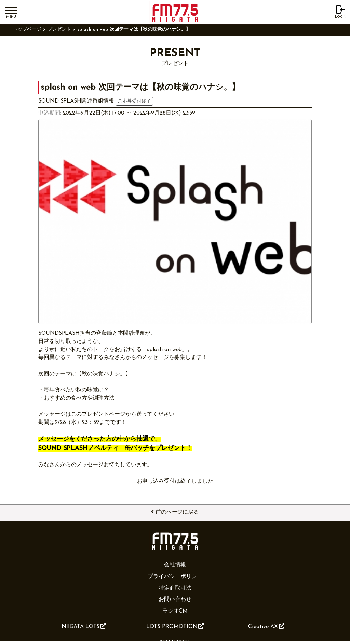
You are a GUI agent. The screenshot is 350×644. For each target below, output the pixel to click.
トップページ (27, 30)
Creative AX (266, 626)
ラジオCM (175, 611)
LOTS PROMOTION (175, 626)
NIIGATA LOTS (84, 626)
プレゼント (59, 30)
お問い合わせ (175, 600)
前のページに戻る (175, 512)
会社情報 (175, 565)
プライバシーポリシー (175, 577)
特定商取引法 (175, 588)
